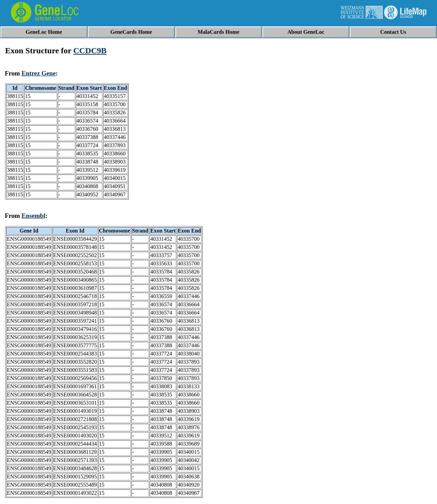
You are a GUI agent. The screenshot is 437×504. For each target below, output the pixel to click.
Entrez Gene (39, 73)
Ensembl (33, 216)
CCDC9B (90, 51)
